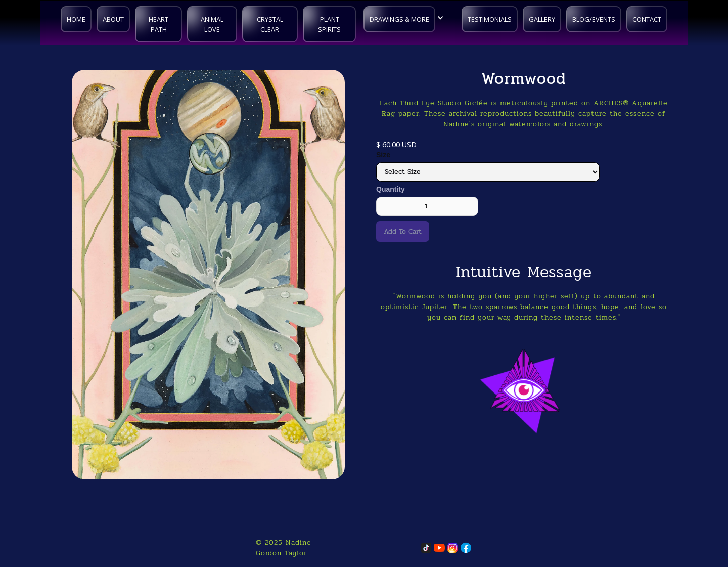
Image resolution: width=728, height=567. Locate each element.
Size (383, 155)
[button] (406, 18)
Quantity (391, 189)
